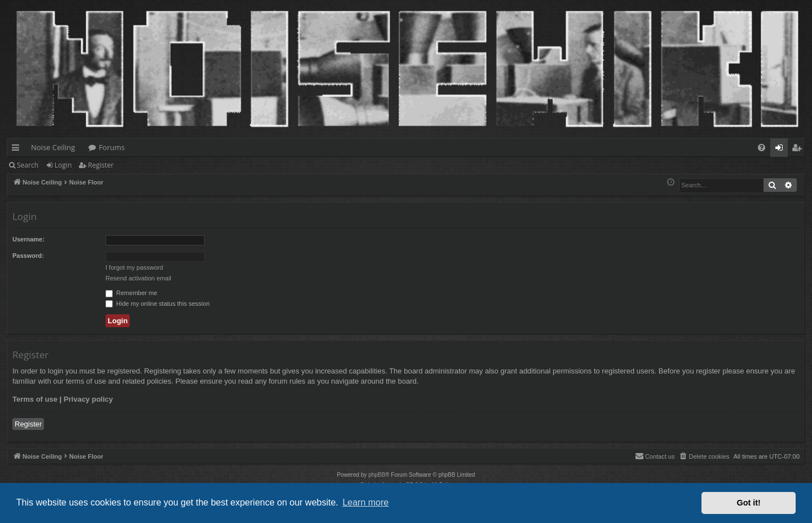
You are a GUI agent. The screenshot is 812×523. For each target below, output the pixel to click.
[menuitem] (762, 148)
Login (63, 165)
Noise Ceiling (53, 147)
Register (101, 165)
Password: (28, 256)
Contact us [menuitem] (655, 456)
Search (28, 165)
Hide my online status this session (158, 304)
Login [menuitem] (781, 150)
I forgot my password (134, 267)
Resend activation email (138, 278)
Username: (28, 239)
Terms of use (35, 399)
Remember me (131, 293)
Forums (112, 147)
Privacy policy (88, 399)
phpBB (377, 475)
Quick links (18, 150)
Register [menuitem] (799, 150)
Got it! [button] (749, 503)
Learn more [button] (365, 502)
